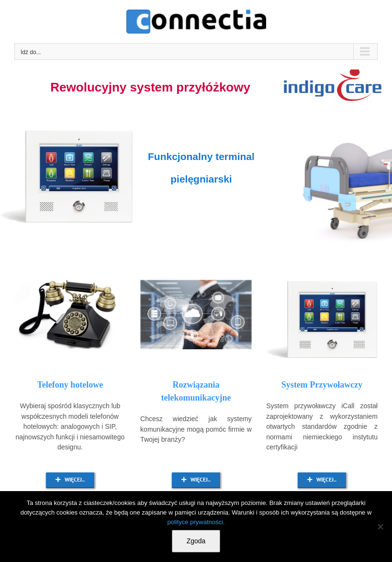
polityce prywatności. (196, 522)
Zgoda (196, 541)
